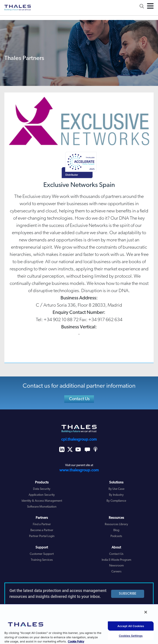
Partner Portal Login (42, 536)
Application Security (42, 495)
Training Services (42, 560)
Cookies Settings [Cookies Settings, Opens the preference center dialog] (131, 636)
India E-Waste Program (116, 560)
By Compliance (116, 501)
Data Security (42, 489)
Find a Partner (42, 524)
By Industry (116, 495)
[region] (79, 624)
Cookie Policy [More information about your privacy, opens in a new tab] (76, 642)
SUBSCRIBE (128, 594)
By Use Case (116, 489)
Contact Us (79, 399)
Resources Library (116, 524)
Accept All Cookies (131, 626)
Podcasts (116, 536)
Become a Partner (42, 530)
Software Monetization (42, 507)
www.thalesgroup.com (79, 470)
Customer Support (42, 554)
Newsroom (116, 566)
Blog (116, 530)
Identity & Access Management (42, 501)
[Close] (146, 612)
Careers (116, 572)
